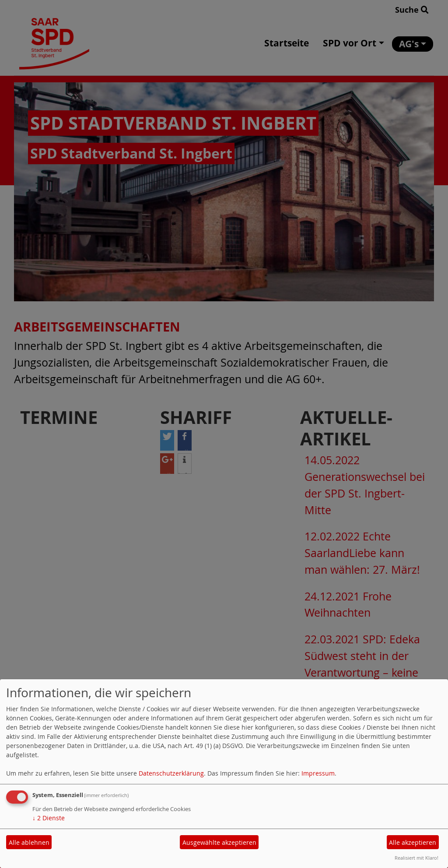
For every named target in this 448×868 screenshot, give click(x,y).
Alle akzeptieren (413, 842)
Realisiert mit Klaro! (416, 858)
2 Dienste (49, 818)
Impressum (318, 773)
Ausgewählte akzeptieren (219, 842)
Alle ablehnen (29, 842)
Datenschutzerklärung (171, 773)
